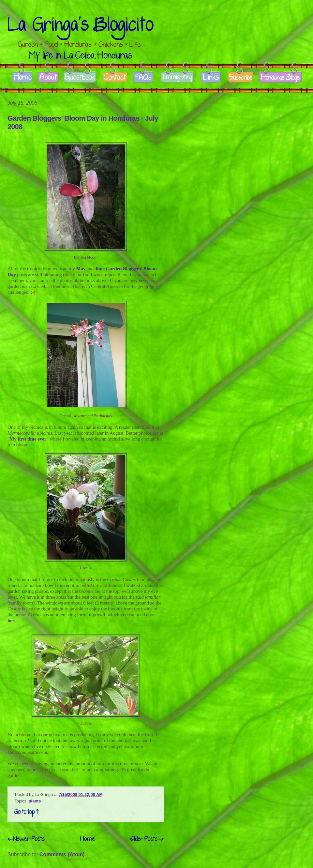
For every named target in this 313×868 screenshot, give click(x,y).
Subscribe (241, 78)
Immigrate (178, 78)
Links (211, 78)
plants (35, 801)
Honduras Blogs (280, 78)
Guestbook (80, 78)
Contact (115, 78)
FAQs (143, 78)
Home (22, 78)
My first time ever (28, 439)
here (12, 620)
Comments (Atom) (62, 854)
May (81, 269)
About (48, 78)
